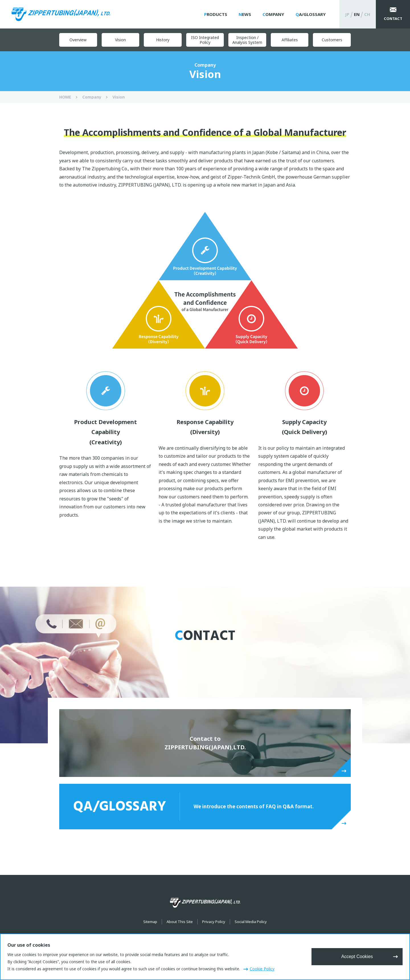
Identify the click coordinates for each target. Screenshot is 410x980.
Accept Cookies (357, 957)
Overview (78, 40)
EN (357, 14)
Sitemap (150, 922)
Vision (120, 40)
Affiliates (290, 40)
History (163, 40)
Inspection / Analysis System (247, 40)
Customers (332, 40)
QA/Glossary (311, 14)
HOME (65, 97)
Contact (393, 19)
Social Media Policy (251, 922)
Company (273, 14)
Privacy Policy (214, 922)
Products (216, 14)
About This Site (180, 922)
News (245, 14)
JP (347, 14)
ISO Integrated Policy (205, 40)
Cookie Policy (262, 969)
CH (367, 14)
